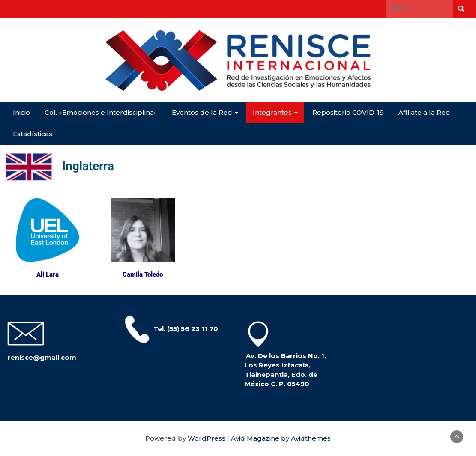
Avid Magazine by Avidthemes (281, 438)
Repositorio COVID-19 (348, 112)
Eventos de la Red (205, 112)
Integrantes (275, 112)
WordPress (207, 438)
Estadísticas (33, 134)
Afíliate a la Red (424, 112)
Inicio (21, 112)
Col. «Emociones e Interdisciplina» (101, 112)
